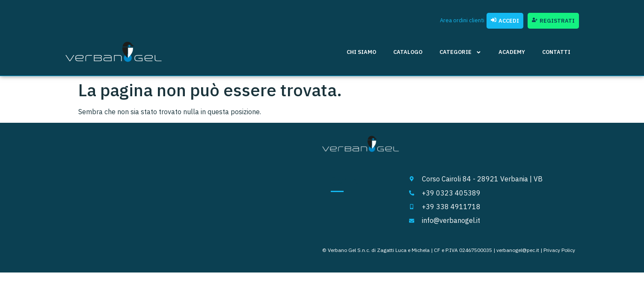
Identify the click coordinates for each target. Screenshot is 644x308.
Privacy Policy (559, 250)
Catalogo (408, 52)
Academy (512, 52)
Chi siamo (361, 52)
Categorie (460, 52)
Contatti (556, 52)
